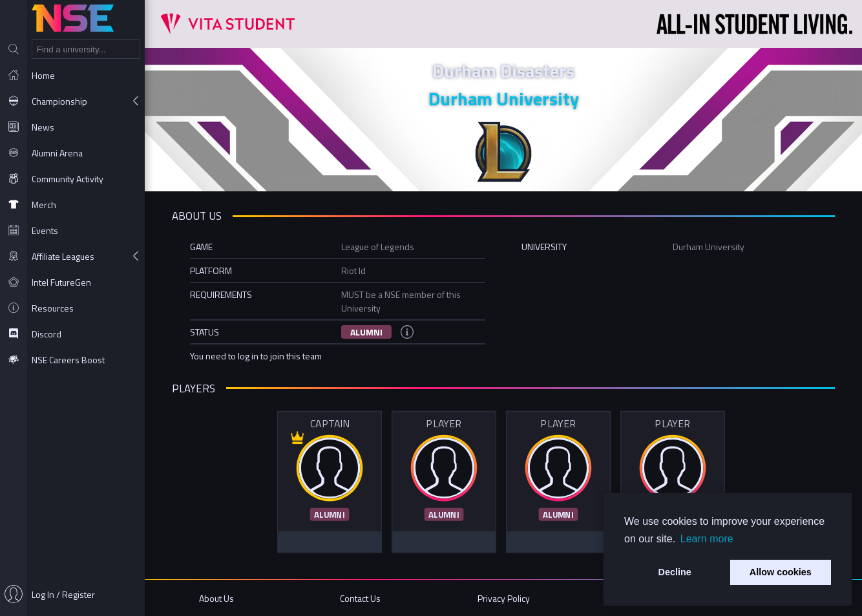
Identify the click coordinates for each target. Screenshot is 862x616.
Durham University (504, 99)
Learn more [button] (707, 539)
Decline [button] (675, 572)
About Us (216, 598)
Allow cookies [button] (781, 572)
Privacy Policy (504, 598)
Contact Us (360, 598)
